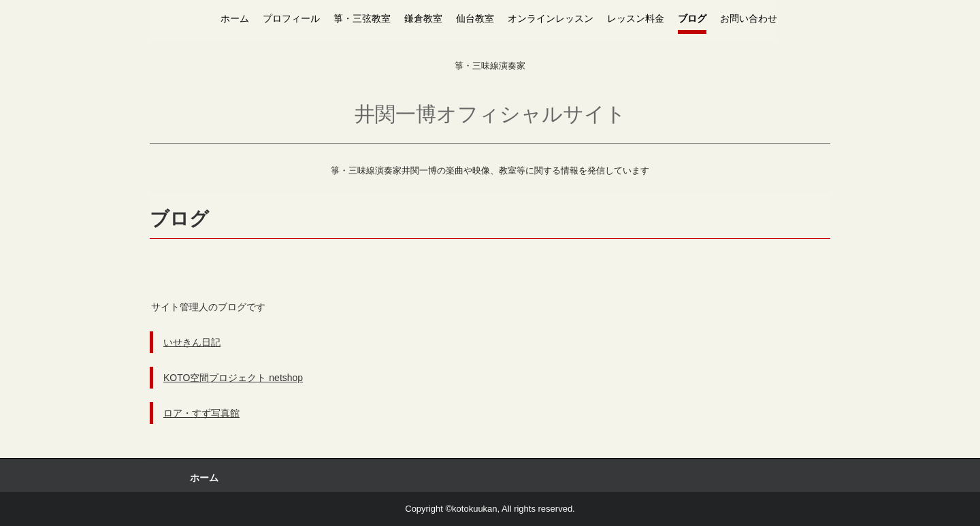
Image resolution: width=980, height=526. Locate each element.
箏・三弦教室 (362, 18)
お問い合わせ (749, 18)
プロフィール (291, 18)
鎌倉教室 (423, 18)
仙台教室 (475, 18)
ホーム (235, 18)
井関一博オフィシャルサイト (490, 114)
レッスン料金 (636, 18)
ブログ (692, 18)
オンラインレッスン (551, 18)
